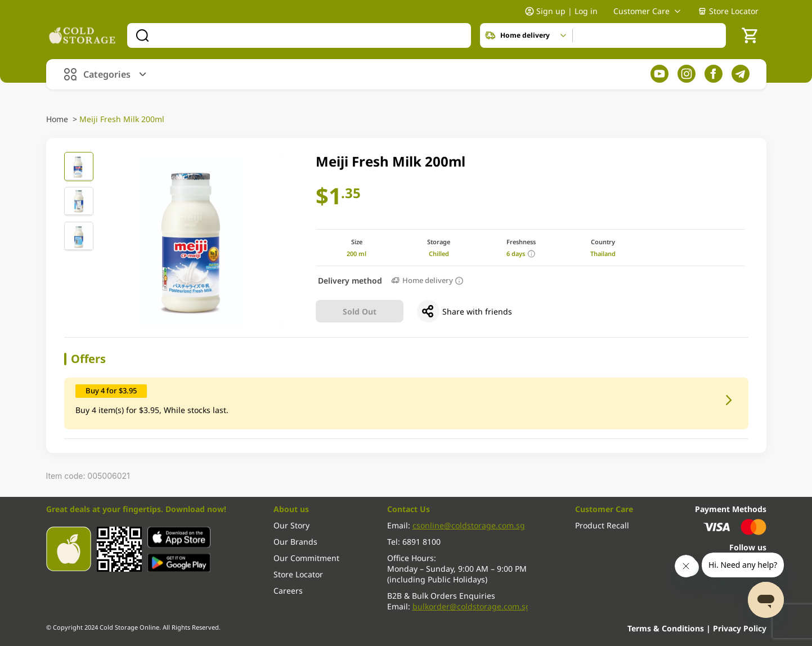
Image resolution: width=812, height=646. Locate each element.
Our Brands (295, 542)
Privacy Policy (740, 628)
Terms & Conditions (667, 628)
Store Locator (728, 12)
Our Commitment (306, 558)
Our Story (291, 525)
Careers (288, 591)
